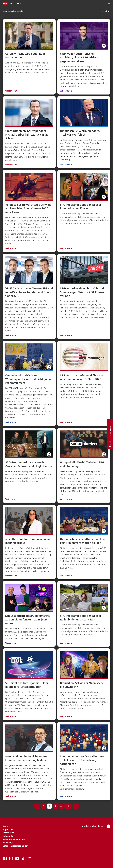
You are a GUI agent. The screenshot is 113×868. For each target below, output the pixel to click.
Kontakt (7, 826)
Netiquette (8, 836)
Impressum (8, 829)
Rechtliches (8, 833)
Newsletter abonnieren (96, 826)
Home (5, 11)
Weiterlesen (11, 91)
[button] (109, 4)
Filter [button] (106, 11)
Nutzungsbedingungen (14, 839)
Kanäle (12, 11)
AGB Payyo (8, 842)
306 (68, 806)
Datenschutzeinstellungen (15, 846)
